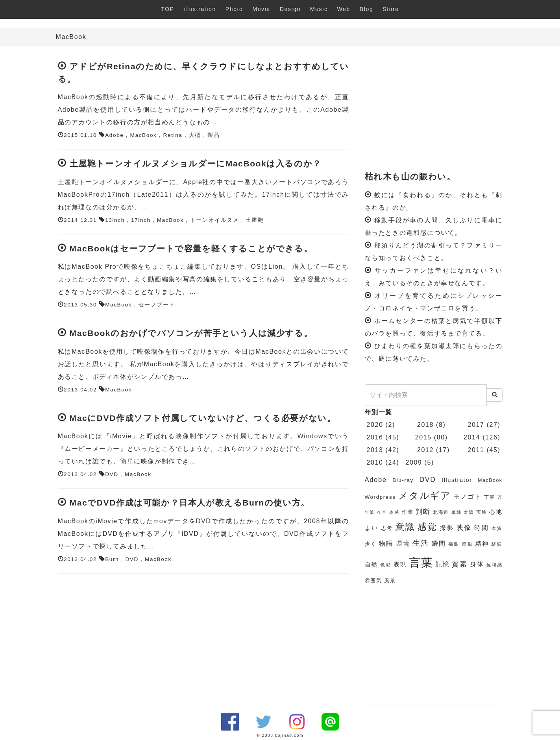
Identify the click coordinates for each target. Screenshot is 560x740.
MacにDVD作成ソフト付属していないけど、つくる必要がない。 (203, 418)
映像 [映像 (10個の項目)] (464, 528)
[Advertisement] (434, 109)
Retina (173, 135)
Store (391, 9)
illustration (200, 9)
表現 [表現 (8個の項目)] (400, 565)
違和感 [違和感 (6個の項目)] (494, 565)
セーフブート (157, 305)
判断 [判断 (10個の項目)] (423, 512)
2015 (423, 437)
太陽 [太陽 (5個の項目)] (469, 512)
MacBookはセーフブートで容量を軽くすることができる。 (191, 248)
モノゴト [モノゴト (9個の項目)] (467, 497)
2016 (375, 437)
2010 (375, 462)
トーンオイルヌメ (215, 220)
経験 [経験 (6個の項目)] (497, 544)
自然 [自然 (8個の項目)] (371, 565)
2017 (476, 425)
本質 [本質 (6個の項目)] (497, 528)
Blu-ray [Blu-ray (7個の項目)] (403, 480)
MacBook (144, 135)
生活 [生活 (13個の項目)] (421, 543)
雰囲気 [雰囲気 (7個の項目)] (373, 580)
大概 (195, 135)
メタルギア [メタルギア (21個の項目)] (425, 496)
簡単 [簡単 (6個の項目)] (468, 544)
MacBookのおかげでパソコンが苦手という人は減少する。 (191, 333)
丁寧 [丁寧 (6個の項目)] (490, 497)
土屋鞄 (255, 220)
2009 (414, 462)
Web (344, 9)
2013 (375, 450)
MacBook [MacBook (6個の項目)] (490, 480)
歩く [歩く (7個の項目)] (371, 544)
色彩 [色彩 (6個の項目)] (385, 565)
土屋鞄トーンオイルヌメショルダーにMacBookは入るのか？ (196, 163)
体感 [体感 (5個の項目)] (394, 512)
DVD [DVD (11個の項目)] (428, 480)
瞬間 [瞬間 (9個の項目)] (439, 543)
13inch (115, 220)
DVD (112, 474)
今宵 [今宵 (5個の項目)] (382, 512)
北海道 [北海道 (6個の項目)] (441, 512)
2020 (375, 425)
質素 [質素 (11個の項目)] (459, 564)
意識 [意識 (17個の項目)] (405, 527)
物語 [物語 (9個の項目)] (386, 543)
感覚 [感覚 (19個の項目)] (428, 527)
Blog (366, 9)
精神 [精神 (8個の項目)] (482, 544)
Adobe (114, 135)
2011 (476, 450)
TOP (167, 9)
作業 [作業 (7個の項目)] (408, 512)
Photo (234, 9)
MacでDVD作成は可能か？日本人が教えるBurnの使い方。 (190, 503)
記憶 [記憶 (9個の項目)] (443, 564)
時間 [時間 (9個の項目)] (481, 528)
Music (319, 9)
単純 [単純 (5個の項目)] (456, 512)
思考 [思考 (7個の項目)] (387, 528)
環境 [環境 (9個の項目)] (403, 543)
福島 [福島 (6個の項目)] (454, 544)
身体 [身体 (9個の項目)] (477, 564)
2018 (425, 425)
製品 (213, 135)
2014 (472, 437)
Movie (261, 9)
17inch (141, 220)
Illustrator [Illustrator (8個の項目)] (457, 480)
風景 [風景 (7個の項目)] (390, 580)
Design (290, 9)
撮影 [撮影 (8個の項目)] (447, 528)
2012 (425, 450)
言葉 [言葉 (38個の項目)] (421, 562)
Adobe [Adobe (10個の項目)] (376, 480)
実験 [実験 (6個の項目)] (481, 512)
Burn (112, 559)
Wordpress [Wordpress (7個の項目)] (380, 497)
